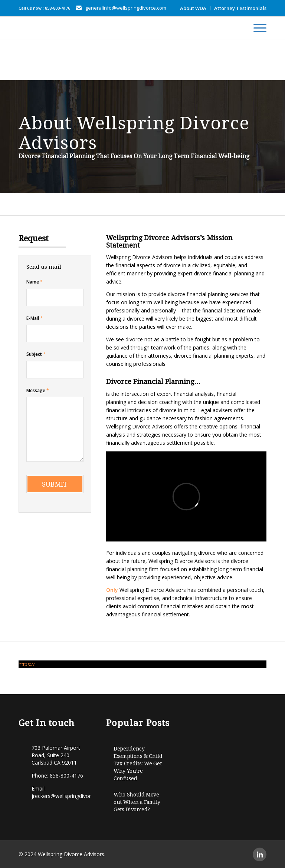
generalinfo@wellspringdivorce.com (126, 8)
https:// (27, 664)
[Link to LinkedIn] (260, 854)
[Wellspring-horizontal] (27, 28)
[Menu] (256, 28)
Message (38, 390)
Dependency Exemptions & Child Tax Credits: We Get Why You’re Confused (138, 763)
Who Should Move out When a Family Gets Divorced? (137, 802)
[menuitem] (193, 8)
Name (35, 282)
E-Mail (35, 318)
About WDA (193, 8)
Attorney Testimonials (240, 8)
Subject (36, 354)
